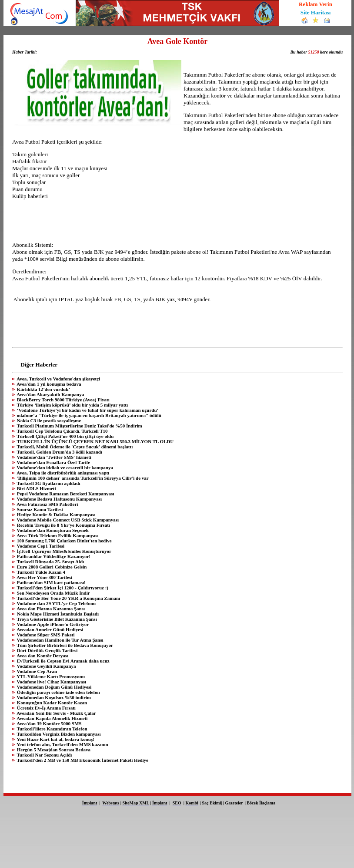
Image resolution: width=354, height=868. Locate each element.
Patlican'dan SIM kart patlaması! (51, 582)
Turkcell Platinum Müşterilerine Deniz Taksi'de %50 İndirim (79, 426)
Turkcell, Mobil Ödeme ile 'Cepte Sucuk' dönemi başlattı (74, 447)
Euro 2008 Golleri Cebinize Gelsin (51, 567)
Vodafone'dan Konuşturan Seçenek (52, 530)
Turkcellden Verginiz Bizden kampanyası (58, 734)
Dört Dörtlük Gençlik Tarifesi (47, 650)
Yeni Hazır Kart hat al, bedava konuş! (55, 739)
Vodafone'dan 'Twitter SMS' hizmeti (53, 457)
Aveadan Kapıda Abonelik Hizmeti (52, 718)
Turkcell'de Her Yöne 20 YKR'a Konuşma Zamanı (68, 598)
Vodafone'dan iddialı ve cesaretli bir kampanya (64, 468)
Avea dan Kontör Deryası (42, 656)
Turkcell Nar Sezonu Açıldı (44, 755)
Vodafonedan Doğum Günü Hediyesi (53, 687)
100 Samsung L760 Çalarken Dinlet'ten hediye (64, 541)
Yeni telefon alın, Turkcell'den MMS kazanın (62, 744)
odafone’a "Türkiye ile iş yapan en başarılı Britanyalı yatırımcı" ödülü (88, 415)
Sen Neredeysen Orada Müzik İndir (53, 593)
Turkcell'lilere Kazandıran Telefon (52, 729)
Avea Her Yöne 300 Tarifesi (44, 577)
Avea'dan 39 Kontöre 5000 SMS (48, 723)
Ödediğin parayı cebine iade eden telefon (58, 692)
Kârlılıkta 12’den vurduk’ (43, 389)
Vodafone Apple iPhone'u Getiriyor (52, 624)
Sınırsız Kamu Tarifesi (39, 509)
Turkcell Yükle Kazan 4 (40, 572)
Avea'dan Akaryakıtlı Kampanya (50, 394)
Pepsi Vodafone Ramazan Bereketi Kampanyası (65, 494)
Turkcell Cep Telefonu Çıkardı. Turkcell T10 (62, 431)
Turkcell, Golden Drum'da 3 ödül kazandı (59, 452)
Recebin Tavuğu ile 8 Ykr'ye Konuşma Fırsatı (63, 525)
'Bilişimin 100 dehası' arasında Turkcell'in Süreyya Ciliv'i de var (82, 478)
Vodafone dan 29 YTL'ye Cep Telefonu (56, 603)
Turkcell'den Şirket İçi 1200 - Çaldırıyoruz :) (62, 588)
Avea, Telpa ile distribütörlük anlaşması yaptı (62, 473)
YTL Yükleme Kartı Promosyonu (50, 676)
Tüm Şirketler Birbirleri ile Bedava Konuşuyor (64, 645)
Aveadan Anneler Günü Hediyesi (49, 629)
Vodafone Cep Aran (36, 671)
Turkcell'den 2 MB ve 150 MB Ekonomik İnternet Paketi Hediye (82, 760)
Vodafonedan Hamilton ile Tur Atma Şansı (60, 640)
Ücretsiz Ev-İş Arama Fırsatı (46, 708)
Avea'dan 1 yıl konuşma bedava (48, 384)
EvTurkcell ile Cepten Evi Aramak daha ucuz (63, 661)
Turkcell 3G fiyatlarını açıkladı (48, 483)
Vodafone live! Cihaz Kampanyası (51, 682)
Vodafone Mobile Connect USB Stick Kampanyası (67, 520)
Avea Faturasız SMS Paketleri (47, 504)
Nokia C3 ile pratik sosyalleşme (48, 421)
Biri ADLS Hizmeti (36, 488)
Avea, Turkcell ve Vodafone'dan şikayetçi (58, 379)
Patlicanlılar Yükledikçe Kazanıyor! (53, 556)
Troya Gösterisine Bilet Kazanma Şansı (56, 619)
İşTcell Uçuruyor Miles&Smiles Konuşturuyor (63, 551)
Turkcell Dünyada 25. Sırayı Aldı (50, 562)
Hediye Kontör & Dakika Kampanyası (55, 515)
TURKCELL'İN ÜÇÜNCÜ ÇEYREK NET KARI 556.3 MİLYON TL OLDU (95, 441)
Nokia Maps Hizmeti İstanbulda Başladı (57, 614)
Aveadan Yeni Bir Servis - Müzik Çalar (56, 713)
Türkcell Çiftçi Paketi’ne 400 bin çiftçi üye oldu (65, 436)
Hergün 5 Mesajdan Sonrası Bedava (53, 750)
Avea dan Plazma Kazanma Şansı (50, 609)
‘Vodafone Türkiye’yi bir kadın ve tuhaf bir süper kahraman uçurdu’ (87, 410)
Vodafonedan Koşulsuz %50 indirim (53, 697)
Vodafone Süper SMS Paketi (45, 635)
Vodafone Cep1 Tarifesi (40, 546)
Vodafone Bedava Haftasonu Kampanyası (59, 499)
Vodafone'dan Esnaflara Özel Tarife (53, 462)
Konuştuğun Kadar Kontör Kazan (51, 703)
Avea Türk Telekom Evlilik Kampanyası (57, 535)
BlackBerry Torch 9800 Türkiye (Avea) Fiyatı (63, 400)
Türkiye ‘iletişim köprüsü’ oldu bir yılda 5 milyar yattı (72, 405)
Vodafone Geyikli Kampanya (46, 666)
